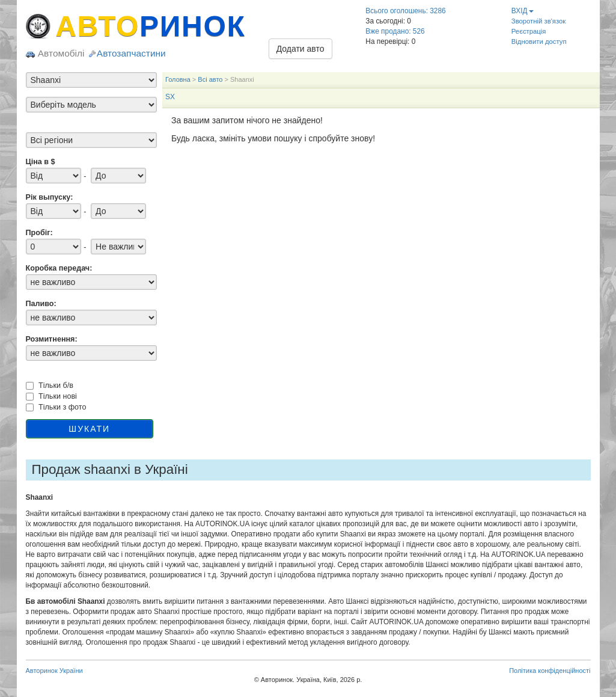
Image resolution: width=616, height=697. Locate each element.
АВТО (151, 26)
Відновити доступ (539, 41)
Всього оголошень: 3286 (405, 11)
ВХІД (523, 11)
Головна (178, 79)
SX (170, 97)
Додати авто (300, 49)
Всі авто (210, 79)
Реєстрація (529, 31)
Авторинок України (54, 671)
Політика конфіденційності (550, 671)
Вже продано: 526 (395, 31)
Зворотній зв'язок (538, 21)
